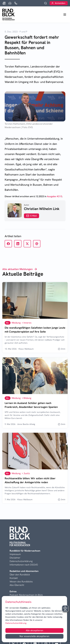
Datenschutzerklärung (16, 623)
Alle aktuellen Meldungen (20, 269)
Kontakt (14, 578)
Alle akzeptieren (34, 630)
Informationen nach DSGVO (24, 565)
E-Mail (32, 216)
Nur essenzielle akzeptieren (34, 636)
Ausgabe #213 (55, 196)
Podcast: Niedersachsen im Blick (26, 595)
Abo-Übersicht (17, 585)
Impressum (15, 554)
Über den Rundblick (20, 575)
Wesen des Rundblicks (21, 582)
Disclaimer (15, 558)
